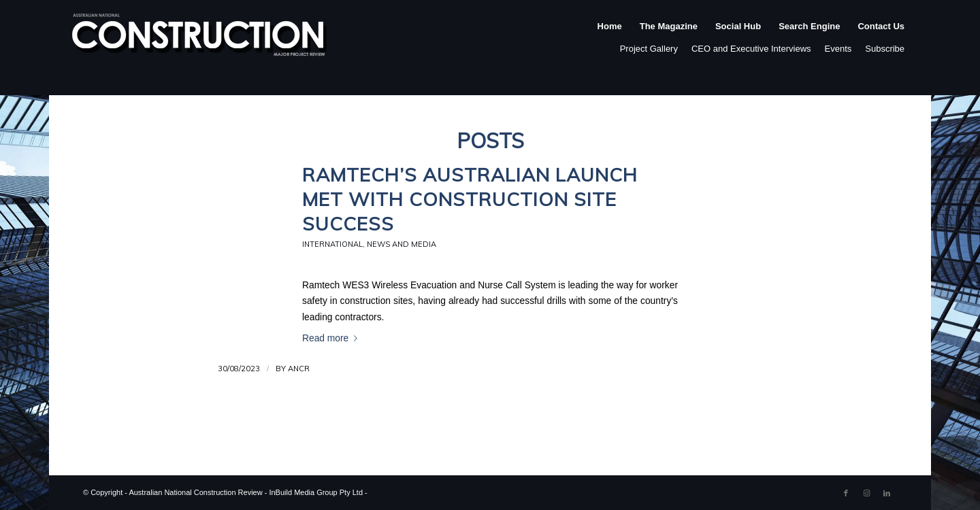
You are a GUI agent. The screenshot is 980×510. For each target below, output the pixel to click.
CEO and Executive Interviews (751, 49)
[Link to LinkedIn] (887, 493)
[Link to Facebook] (846, 493)
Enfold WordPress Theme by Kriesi (428, 492)
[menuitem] (610, 40)
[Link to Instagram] (866, 493)
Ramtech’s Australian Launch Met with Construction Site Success (470, 199)
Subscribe (885, 49)
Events (838, 49)
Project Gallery (649, 49)
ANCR (299, 369)
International (332, 244)
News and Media (402, 244)
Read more (332, 338)
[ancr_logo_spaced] (200, 40)
